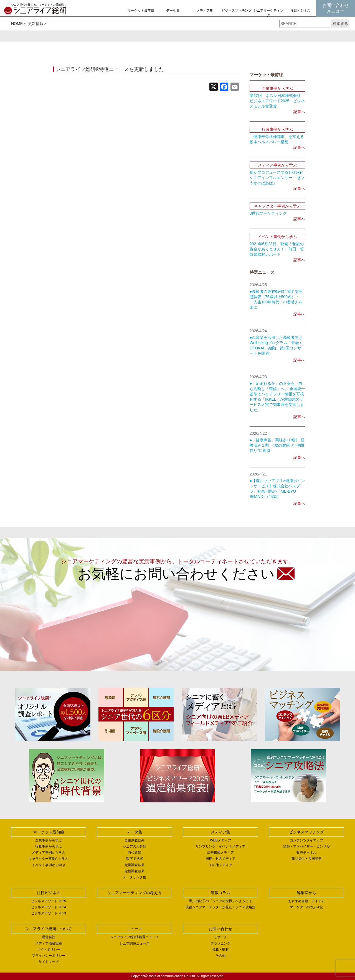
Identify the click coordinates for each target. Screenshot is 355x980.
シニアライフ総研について (49, 929)
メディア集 (205, 11)
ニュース (135, 929)
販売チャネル (306, 853)
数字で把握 (135, 859)
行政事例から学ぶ (49, 846)
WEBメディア (220, 840)
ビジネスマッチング (237, 11)
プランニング (220, 943)
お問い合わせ (220, 929)
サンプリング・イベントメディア (220, 846)
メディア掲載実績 (49, 943)
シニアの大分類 (135, 846)
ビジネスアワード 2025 (49, 901)
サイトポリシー (49, 950)
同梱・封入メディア (220, 859)
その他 (220, 956)
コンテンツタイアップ (306, 840)
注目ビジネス (300, 11)
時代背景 (135, 853)
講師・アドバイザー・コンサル (306, 846)
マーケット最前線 (141, 11)
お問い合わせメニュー (336, 8)
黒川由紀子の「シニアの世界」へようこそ (220, 901)
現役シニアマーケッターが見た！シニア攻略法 (220, 907)
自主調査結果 (135, 840)
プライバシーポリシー (49, 956)
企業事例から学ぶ (49, 840)
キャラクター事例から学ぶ (49, 859)
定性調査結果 (135, 871)
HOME (17, 24)
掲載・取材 (220, 950)
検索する (340, 24)
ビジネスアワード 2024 (49, 907)
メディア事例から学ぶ (49, 853)
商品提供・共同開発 (306, 859)
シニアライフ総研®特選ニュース (135, 937)
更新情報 (36, 24)
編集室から (306, 893)
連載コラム (220, 893)
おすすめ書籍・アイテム (306, 901)
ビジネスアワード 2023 (49, 913)
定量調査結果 (135, 865)
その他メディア (220, 865)
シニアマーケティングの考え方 (268, 15)
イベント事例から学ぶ (49, 865)
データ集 (173, 11)
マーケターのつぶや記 (306, 907)
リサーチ (220, 937)
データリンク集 (135, 877)
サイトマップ (49, 962)
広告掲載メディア (220, 853)
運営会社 (49, 937)
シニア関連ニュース (135, 943)
